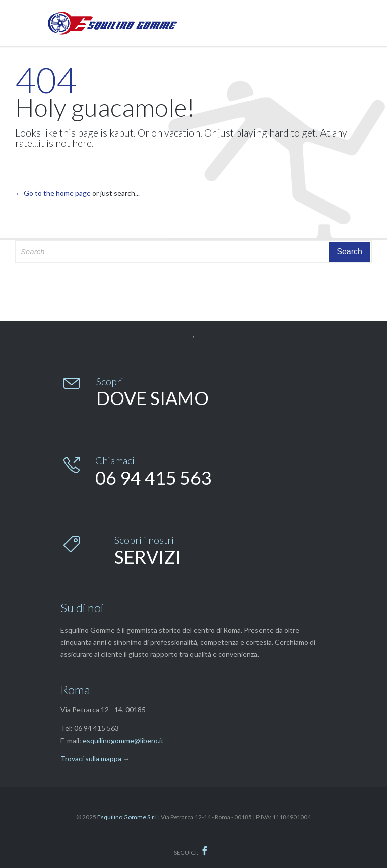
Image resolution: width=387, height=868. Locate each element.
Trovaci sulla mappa (91, 758)
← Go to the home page (53, 193)
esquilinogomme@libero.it (123, 740)
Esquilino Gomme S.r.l (127, 817)
